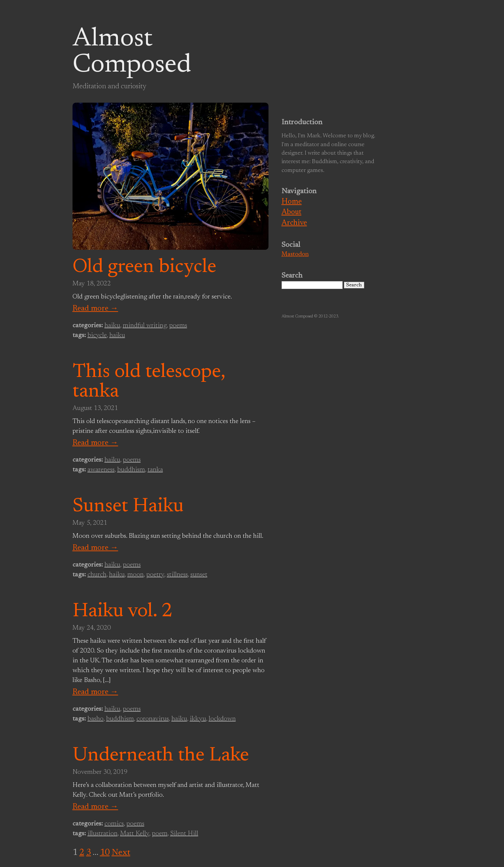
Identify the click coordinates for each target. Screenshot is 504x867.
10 (105, 853)
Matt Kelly (135, 834)
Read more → (95, 309)
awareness (101, 470)
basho (96, 719)
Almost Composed (132, 52)
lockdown (222, 719)
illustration (103, 834)
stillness (177, 575)
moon (136, 575)
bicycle (97, 335)
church (97, 575)
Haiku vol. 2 (122, 612)
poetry (155, 575)
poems (178, 326)
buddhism (131, 470)
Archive (294, 223)
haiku (112, 326)
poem (160, 834)
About (292, 212)
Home (292, 202)
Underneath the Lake (161, 756)
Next (121, 853)
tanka (155, 470)
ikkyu (198, 719)
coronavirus (153, 719)
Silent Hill (184, 834)
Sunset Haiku (128, 507)
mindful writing (145, 326)
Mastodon (295, 255)
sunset (199, 575)
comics (114, 824)
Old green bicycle (144, 267)
